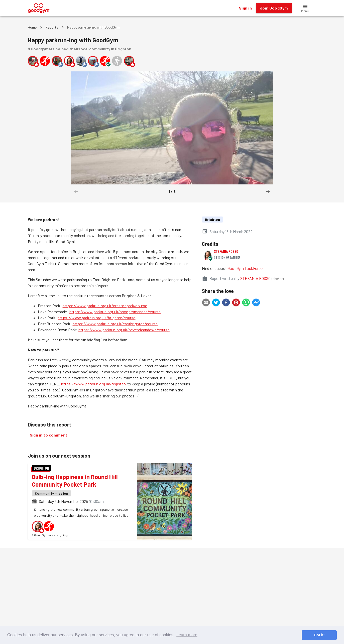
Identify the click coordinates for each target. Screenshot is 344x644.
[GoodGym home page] (39, 7)
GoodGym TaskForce (245, 268)
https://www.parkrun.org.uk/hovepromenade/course (115, 312)
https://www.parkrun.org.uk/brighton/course (96, 318)
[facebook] (226, 303)
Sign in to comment (49, 435)
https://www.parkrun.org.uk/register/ (94, 384)
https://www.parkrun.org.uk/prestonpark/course (105, 306)
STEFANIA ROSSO (226, 251)
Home (32, 27)
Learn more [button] (187, 635)
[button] (305, 8)
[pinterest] (236, 303)
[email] (206, 303)
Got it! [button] (319, 635)
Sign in (245, 8)
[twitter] (216, 303)
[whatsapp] (246, 303)
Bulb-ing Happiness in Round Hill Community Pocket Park (75, 480)
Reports (52, 27)
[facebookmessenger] (256, 303)
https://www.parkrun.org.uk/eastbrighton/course (115, 324)
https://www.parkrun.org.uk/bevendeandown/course (124, 330)
